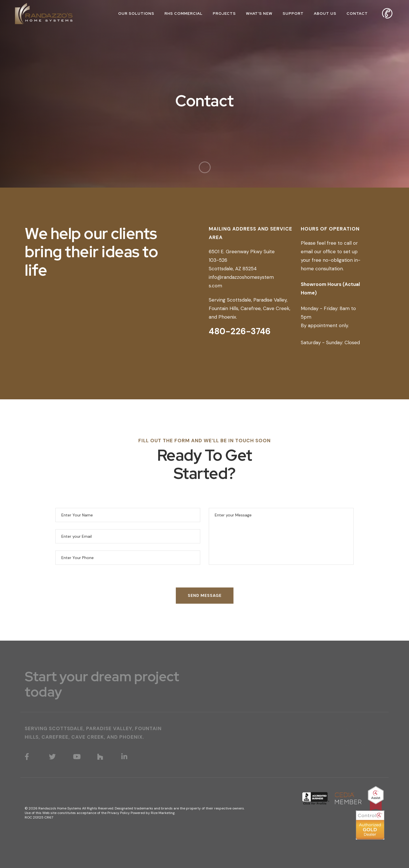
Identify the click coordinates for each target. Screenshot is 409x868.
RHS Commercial (183, 14)
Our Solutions (136, 14)
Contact (357, 14)
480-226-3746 (240, 331)
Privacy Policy (119, 813)
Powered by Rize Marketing (153, 813)
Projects (224, 14)
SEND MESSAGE (205, 595)
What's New (259, 14)
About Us (325, 14)
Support (293, 14)
